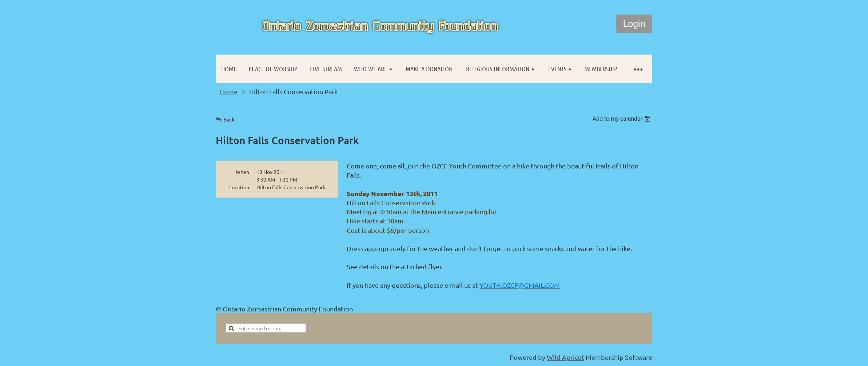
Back (229, 120)
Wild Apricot (566, 357)
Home (228, 91)
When (242, 172)
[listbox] (622, 119)
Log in (634, 24)
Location (239, 187)
